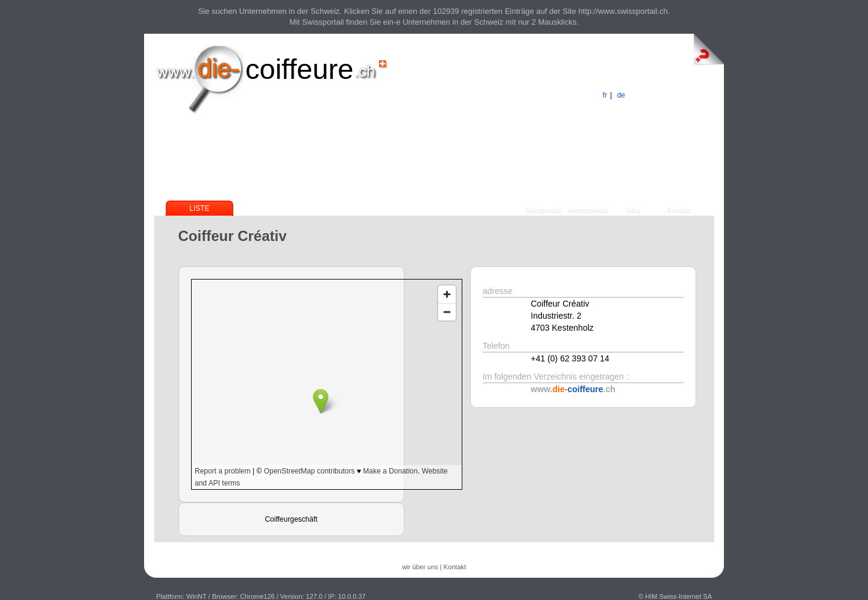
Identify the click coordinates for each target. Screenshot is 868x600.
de (621, 95)
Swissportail (543, 211)
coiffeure (299, 69)
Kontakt (678, 211)
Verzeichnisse (588, 211)
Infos (634, 211)
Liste (199, 208)
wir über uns (420, 567)
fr (605, 95)
